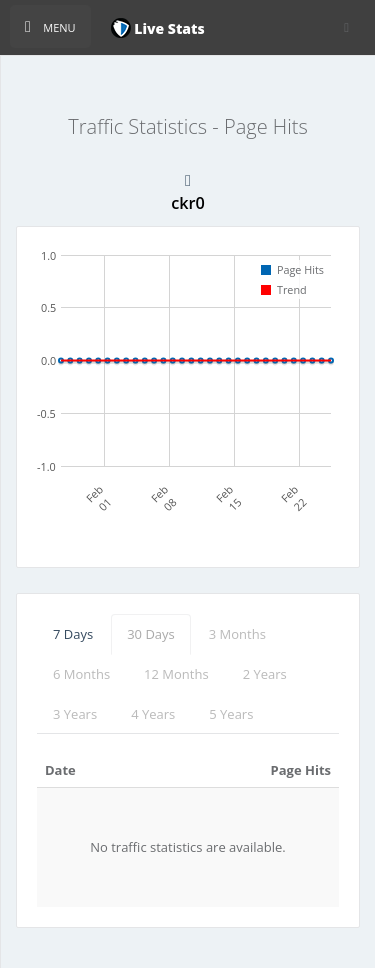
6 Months (81, 674)
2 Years (265, 674)
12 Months (176, 674)
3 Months (237, 634)
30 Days (151, 634)
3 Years (75, 714)
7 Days (73, 634)
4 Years (153, 714)
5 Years (231, 714)
